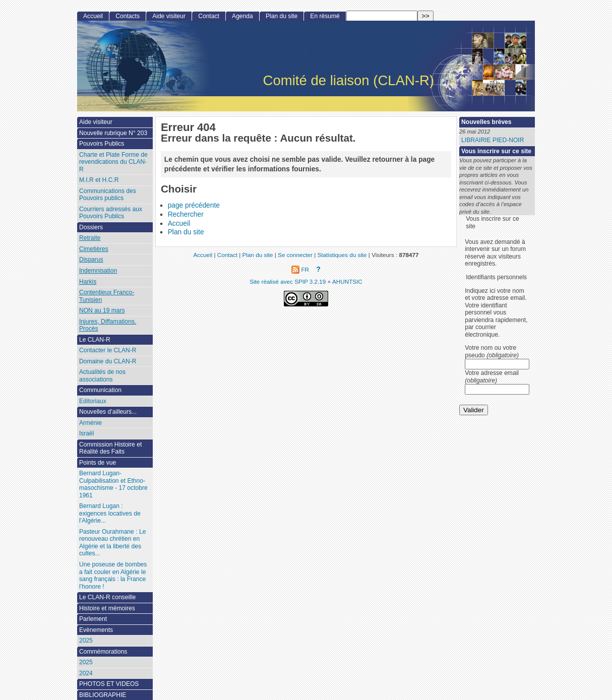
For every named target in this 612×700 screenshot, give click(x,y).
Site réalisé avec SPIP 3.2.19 (288, 281)
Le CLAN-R (95, 340)
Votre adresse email (492, 377)
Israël (87, 433)
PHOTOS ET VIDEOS (109, 684)
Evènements (96, 630)
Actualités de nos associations (102, 376)
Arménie (90, 423)
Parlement (93, 619)
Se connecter (295, 255)
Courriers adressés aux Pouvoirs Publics (111, 213)
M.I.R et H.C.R (99, 180)
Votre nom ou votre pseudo (492, 352)
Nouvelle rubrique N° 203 (113, 133)
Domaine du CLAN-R (108, 361)
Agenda (242, 16)
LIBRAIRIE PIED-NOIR (493, 140)
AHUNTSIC (347, 281)
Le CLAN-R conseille (107, 597)
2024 (86, 673)
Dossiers (91, 227)
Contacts (128, 16)
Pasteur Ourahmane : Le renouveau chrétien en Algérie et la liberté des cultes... (112, 543)
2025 (86, 641)
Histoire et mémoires (107, 608)
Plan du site (186, 232)
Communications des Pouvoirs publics (108, 195)
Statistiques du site (342, 255)
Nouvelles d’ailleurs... (108, 412)
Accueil (179, 224)
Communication (100, 390)
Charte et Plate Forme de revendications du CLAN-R (113, 162)
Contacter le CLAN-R (108, 350)
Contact (209, 16)
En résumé (325, 16)
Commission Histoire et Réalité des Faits (110, 448)
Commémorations (103, 652)
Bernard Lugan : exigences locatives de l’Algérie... (110, 513)
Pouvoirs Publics (102, 144)
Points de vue (98, 463)
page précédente (194, 205)
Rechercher (186, 214)
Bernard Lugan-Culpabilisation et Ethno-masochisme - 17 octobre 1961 (113, 484)
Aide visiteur (169, 16)
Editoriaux (93, 401)
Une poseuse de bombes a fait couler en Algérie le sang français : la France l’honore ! (113, 576)
